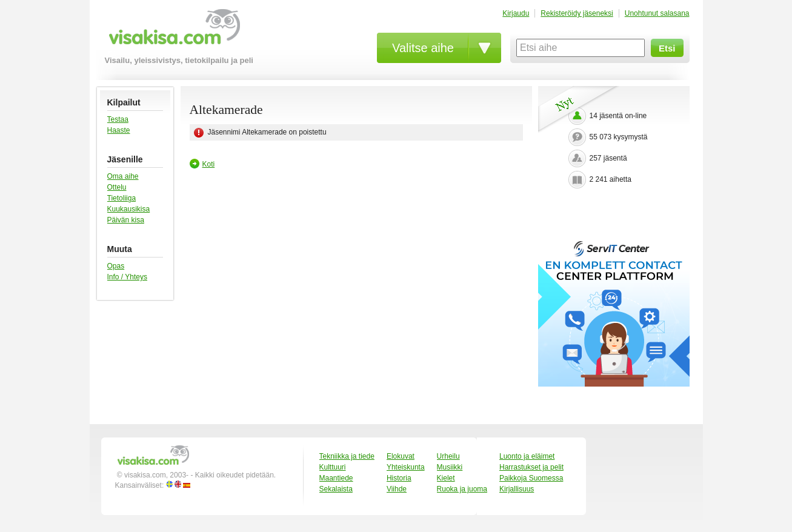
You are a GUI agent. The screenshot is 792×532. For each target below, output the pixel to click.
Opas (116, 266)
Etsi (667, 48)
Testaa (118, 119)
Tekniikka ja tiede (347, 456)
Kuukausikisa (129, 209)
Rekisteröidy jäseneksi (577, 13)
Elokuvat (401, 456)
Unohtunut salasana (657, 13)
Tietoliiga (122, 198)
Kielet (446, 478)
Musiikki (450, 467)
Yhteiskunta (406, 467)
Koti (209, 164)
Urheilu (448, 456)
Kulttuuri (333, 467)
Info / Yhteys (128, 277)
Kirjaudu (516, 13)
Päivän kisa (126, 220)
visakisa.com (172, 31)
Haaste (119, 130)
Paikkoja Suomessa (531, 478)
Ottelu (117, 187)
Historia (399, 478)
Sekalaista (336, 489)
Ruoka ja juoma (462, 489)
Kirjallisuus (517, 489)
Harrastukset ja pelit (531, 467)
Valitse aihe (423, 48)
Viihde (397, 489)
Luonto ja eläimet (527, 456)
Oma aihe (123, 176)
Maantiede (336, 478)
